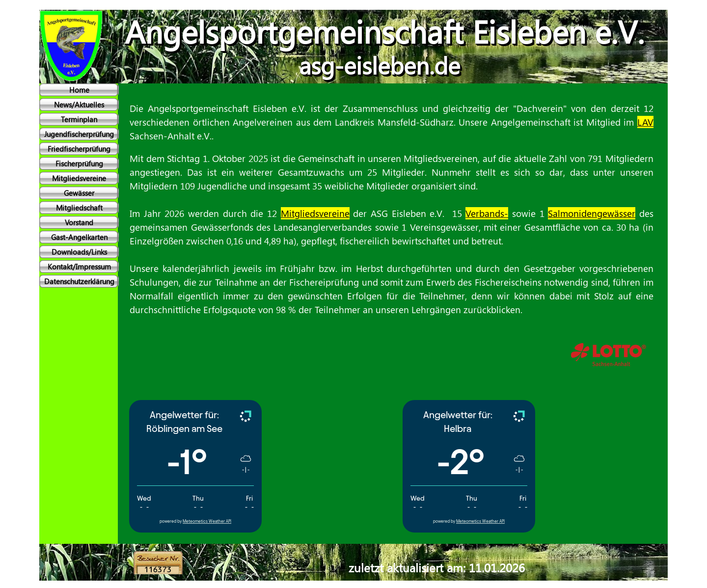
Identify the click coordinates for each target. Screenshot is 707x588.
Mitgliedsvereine (79, 178)
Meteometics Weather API (207, 521)
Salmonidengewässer (592, 213)
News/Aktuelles (79, 105)
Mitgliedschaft (79, 208)
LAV (645, 122)
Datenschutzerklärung (79, 281)
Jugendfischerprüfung (79, 134)
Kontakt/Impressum (79, 267)
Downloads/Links (79, 252)
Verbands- (487, 213)
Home (79, 90)
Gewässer (79, 193)
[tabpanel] (388, 238)
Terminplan (79, 119)
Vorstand (79, 222)
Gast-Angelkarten (79, 237)
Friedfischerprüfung (79, 149)
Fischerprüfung (79, 163)
